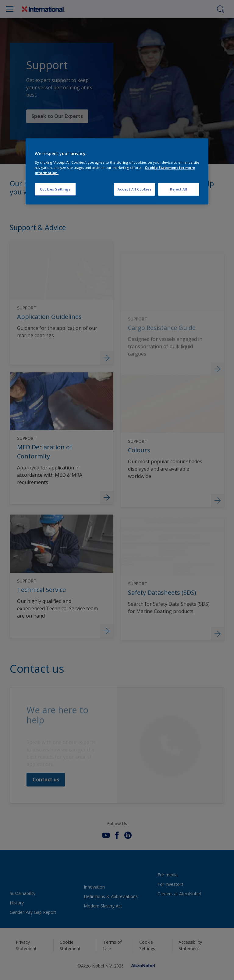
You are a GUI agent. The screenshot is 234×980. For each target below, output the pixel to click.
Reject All (179, 189)
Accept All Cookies (135, 189)
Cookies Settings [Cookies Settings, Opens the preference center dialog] (55, 189)
